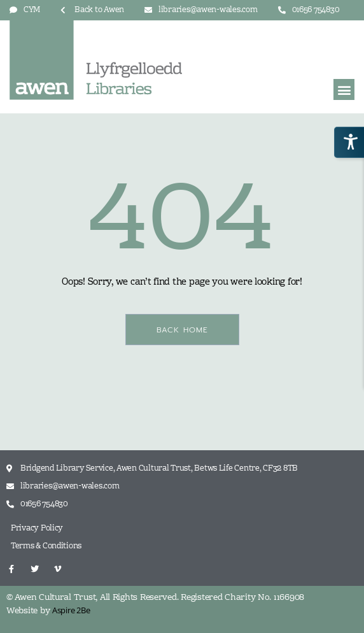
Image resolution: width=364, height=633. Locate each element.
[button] (344, 89)
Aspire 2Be (71, 610)
